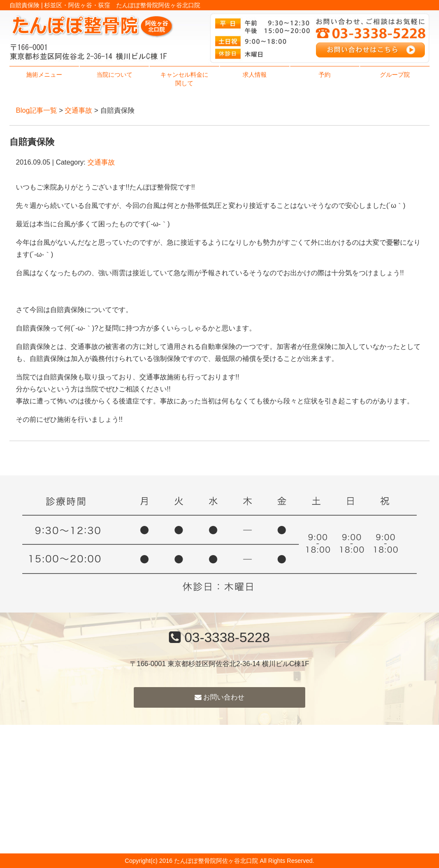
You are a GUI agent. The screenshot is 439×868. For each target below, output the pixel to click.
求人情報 (255, 75)
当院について (114, 75)
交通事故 (78, 110)
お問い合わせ (219, 697)
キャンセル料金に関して (184, 79)
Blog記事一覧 (36, 110)
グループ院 (395, 75)
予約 (325, 75)
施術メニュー (44, 75)
